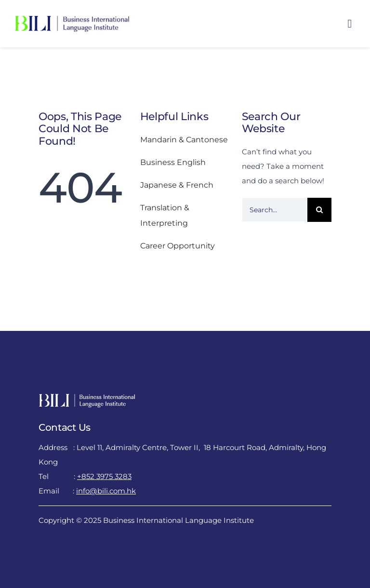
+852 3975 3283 (104, 476)
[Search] (319, 210)
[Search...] (275, 210)
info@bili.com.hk (106, 491)
